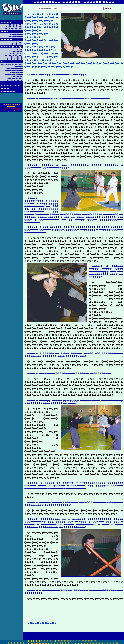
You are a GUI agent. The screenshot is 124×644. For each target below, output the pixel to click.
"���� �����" (16, 57)
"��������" (17, 51)
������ (5, 89)
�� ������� (16, 34)
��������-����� (14, 70)
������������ (15, 69)
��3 (3, 62)
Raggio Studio (11, 111)
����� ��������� (13, 29)
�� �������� (16, 36)
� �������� (8, 92)
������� (6, 22)
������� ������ (14, 55)
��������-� (16, 53)
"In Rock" (19, 49)
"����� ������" (14, 59)
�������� (7, 39)
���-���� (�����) (11, 47)
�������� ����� (11, 86)
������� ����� (14, 27)
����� (4, 32)
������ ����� (15, 25)
